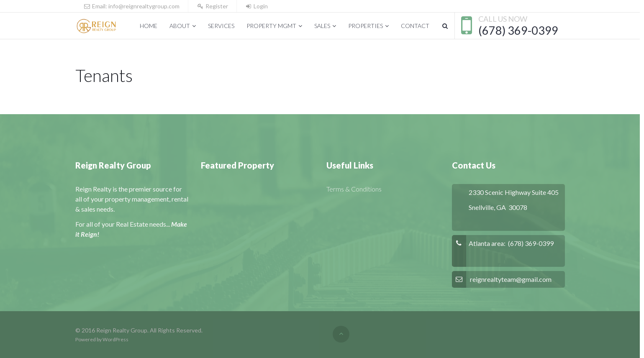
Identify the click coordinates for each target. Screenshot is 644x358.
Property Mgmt (271, 26)
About (180, 26)
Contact (415, 26)
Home (149, 26)
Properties (366, 26)
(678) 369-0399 (518, 30)
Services (221, 26)
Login (257, 6)
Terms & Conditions (354, 189)
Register (212, 6)
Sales (322, 26)
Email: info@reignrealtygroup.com (132, 6)
